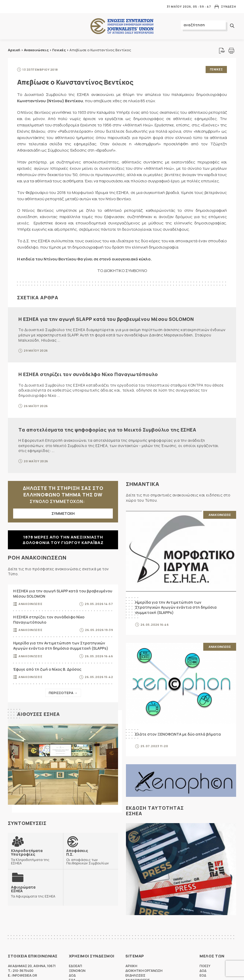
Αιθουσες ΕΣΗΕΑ (39, 714)
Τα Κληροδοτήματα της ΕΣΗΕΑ (35, 857)
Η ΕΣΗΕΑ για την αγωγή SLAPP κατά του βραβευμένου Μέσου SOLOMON (106, 319)
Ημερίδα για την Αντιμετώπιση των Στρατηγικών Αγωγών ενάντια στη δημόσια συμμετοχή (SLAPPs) (61, 646)
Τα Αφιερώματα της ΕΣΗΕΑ (33, 892)
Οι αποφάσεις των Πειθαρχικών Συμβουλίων (91, 857)
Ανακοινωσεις (30, 604)
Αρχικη (131, 966)
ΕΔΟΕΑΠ (75, 966)
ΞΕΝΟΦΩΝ (77, 971)
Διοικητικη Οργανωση (144, 971)
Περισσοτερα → (63, 693)
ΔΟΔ (72, 975)
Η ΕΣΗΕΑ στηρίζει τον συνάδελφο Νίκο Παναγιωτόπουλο (88, 374)
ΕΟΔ (203, 975)
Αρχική (14, 50)
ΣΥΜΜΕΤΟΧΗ (63, 513)
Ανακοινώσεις (36, 50)
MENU (12, 6)
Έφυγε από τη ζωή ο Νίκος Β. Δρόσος (47, 669)
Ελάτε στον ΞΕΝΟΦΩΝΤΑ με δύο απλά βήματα (178, 734)
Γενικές (59, 50)
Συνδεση (229, 6)
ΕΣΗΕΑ (122, 26)
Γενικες (216, 69)
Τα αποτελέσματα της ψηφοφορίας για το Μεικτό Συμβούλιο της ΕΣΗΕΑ (107, 430)
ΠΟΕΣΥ (205, 966)
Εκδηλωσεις (135, 975)
